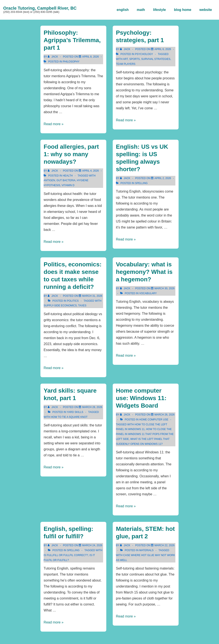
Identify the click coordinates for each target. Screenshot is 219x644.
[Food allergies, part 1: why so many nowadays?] (90, 171)
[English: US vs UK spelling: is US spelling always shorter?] (163, 178)
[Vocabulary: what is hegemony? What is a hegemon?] (164, 288)
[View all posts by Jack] (53, 57)
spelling (141, 183)
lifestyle (160, 10)
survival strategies (156, 59)
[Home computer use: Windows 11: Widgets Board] (164, 415)
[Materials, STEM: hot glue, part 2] (164, 545)
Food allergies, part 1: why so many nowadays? (71, 154)
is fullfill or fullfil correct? (66, 555)
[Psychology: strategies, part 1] (163, 49)
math (141, 10)
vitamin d (68, 185)
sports (134, 59)
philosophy (71, 62)
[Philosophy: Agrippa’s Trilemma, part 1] (90, 57)
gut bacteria (66, 180)
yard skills (75, 412)
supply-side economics (60, 306)
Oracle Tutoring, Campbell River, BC (40, 8)
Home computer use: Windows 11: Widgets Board (141, 398)
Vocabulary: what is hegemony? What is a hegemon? (144, 272)
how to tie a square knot (69, 417)
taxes (82, 306)
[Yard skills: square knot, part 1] (92, 407)
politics (73, 301)
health (68, 176)
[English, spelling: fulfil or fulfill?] (92, 545)
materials (146, 550)
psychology (144, 54)
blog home (183, 10)
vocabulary (148, 293)
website (206, 10)
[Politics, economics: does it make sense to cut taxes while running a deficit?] (92, 296)
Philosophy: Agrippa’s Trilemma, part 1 (72, 40)
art (125, 59)
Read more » (54, 124)
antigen (49, 180)
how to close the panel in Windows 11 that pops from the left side (145, 434)
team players (126, 64)
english (123, 10)
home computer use (154, 420)
